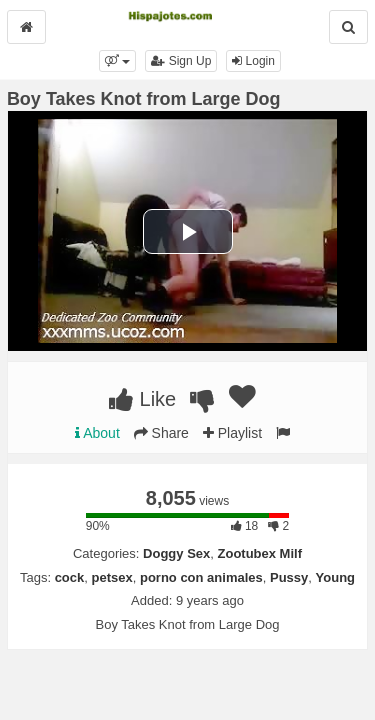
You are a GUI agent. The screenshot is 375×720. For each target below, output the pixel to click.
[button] (117, 61)
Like (142, 399)
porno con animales (201, 577)
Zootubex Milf (260, 553)
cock (70, 577)
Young (335, 577)
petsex (112, 577)
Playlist (232, 433)
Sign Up (181, 61)
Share (161, 433)
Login (253, 61)
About (97, 433)
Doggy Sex (176, 553)
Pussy (289, 577)
